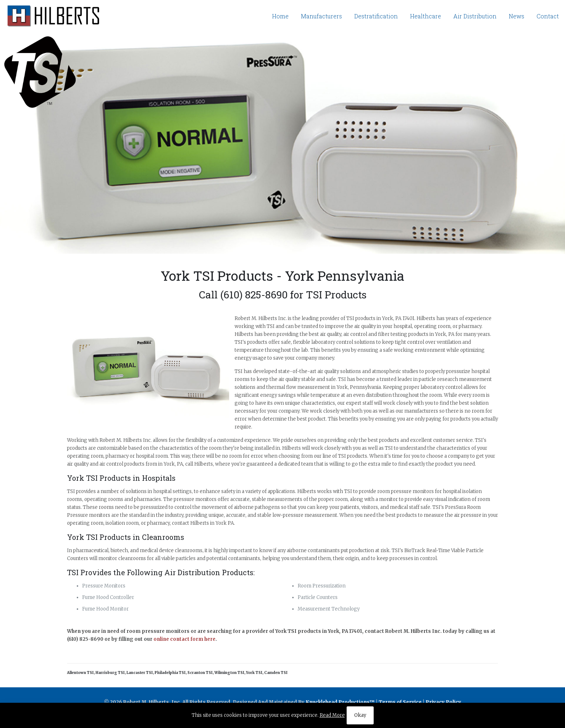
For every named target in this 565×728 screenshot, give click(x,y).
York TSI (254, 673)
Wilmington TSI (229, 673)
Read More (332, 715)
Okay (360, 715)
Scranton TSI (200, 673)
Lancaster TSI (140, 673)
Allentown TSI (80, 673)
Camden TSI (276, 673)
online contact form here (184, 639)
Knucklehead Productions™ (340, 702)
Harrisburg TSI (110, 673)
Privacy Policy (443, 702)
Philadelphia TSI (170, 673)
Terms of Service (400, 702)
